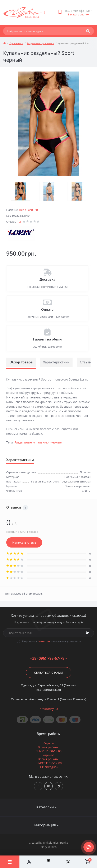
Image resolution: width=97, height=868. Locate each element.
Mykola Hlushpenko (56, 843)
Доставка (47, 279)
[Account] (29, 862)
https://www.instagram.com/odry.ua (49, 786)
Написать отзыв (24, 542)
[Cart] (87, 862)
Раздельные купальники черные (38, 442)
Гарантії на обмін (47, 339)
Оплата (47, 309)
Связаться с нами (49, 673)
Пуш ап (36, 481)
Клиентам (44, 641)
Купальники (16, 43)
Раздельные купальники (40, 43)
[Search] (88, 31)
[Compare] (49, 862)
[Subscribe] (88, 633)
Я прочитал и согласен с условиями (52, 641)
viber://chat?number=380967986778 (59, 786)
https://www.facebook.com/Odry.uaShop (38, 786)
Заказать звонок (78, 14)
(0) (19, 222)
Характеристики (56, 362)
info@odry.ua (48, 709)
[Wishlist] (68, 862)
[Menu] (10, 862)
